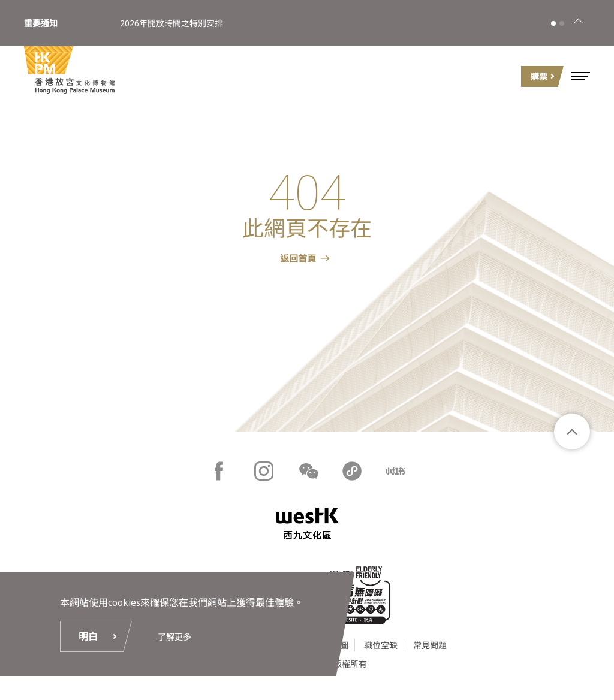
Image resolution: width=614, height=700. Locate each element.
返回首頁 (298, 258)
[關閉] (578, 23)
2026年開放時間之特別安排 (171, 23)
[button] (580, 76)
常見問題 (430, 645)
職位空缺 (381, 645)
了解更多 (174, 637)
